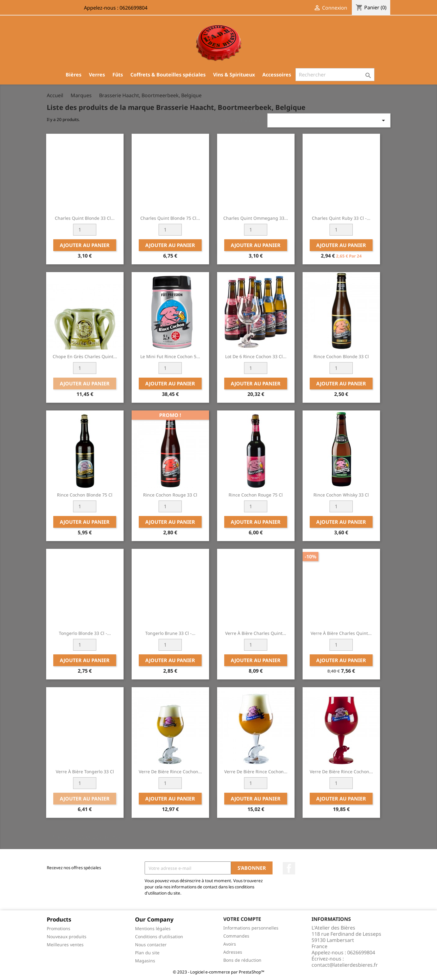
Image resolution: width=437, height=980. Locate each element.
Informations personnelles (251, 928)
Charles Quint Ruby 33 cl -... (341, 218)
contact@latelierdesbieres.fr (345, 965)
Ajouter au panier (85, 245)
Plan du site (147, 953)
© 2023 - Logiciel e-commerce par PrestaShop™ (218, 972)
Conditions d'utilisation (159, 937)
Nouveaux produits (67, 937)
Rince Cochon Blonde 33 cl (341, 356)
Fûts (118, 75)
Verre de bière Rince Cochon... (170, 772)
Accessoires (277, 75)
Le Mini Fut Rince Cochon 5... (170, 356)
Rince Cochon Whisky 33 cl (341, 495)
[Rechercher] (335, 75)
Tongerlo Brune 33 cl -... (170, 633)
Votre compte (242, 919)
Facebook (289, 868)
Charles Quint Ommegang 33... (256, 218)
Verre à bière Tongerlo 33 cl (85, 772)
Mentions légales (153, 928)
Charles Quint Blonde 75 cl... (170, 218)
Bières (74, 75)
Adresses (233, 952)
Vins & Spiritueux (234, 75)
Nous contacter (151, 945)
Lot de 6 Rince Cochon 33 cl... (256, 356)
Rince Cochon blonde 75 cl (85, 495)
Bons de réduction (242, 960)
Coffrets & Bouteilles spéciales (168, 75)
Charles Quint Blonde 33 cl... (85, 218)
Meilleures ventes (65, 945)
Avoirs (230, 944)
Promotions (59, 928)
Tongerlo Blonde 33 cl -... (85, 633)
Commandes (236, 936)
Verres (97, 75)
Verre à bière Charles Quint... (256, 633)
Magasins (145, 961)
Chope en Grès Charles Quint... (85, 356)
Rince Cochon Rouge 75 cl (256, 495)
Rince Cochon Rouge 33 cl (170, 495)
